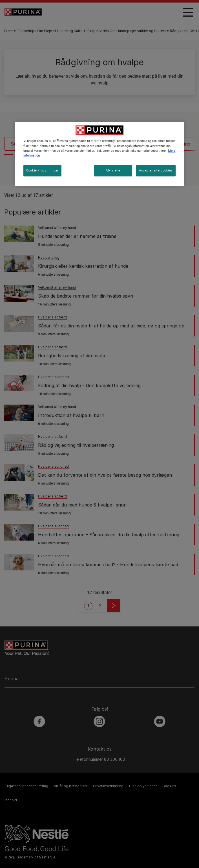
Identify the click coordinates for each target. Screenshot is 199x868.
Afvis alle (113, 170)
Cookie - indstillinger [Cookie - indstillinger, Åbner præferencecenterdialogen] (42, 170)
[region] (99, 154)
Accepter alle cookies (156, 170)
